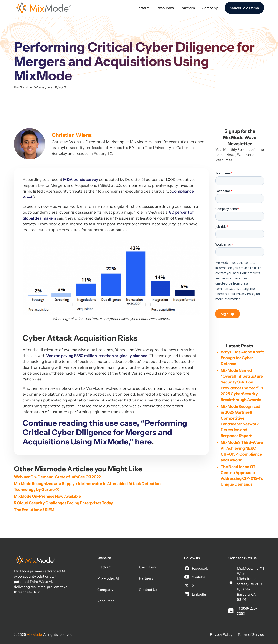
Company (105, 590)
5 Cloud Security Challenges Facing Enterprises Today (63, 503)
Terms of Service (251, 634)
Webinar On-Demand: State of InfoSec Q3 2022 (57, 477)
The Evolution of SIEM (34, 510)
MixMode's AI (108, 578)
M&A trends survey (81, 180)
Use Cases (147, 567)
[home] (43, 8)
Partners (146, 578)
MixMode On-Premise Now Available (47, 496)
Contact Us (148, 590)
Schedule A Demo (244, 8)
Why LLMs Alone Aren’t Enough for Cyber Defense (242, 358)
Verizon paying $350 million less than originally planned (97, 356)
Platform (104, 567)
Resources (106, 601)
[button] (142, 8)
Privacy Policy (221, 634)
